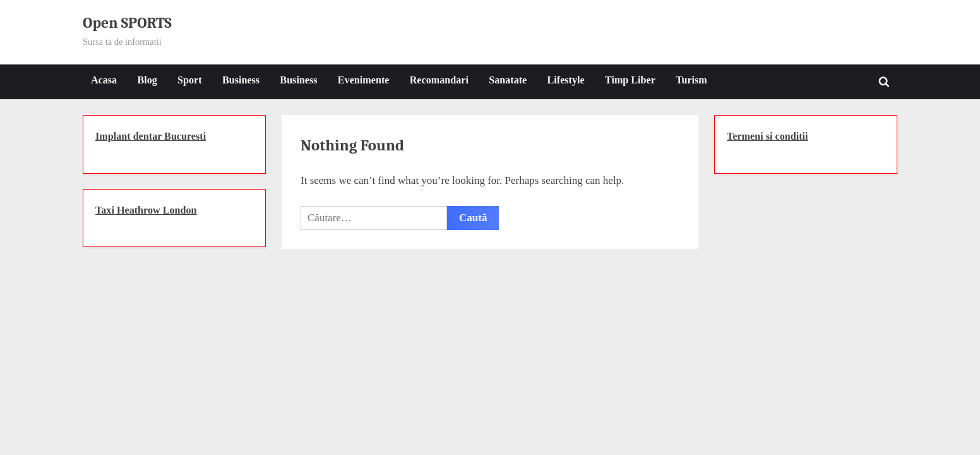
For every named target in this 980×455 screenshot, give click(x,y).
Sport (190, 80)
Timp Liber (630, 80)
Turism (691, 80)
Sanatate (508, 80)
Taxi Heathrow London (146, 210)
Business (241, 80)
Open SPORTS (127, 23)
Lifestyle (566, 80)
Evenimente (364, 80)
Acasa (104, 80)
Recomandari (439, 80)
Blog (147, 80)
